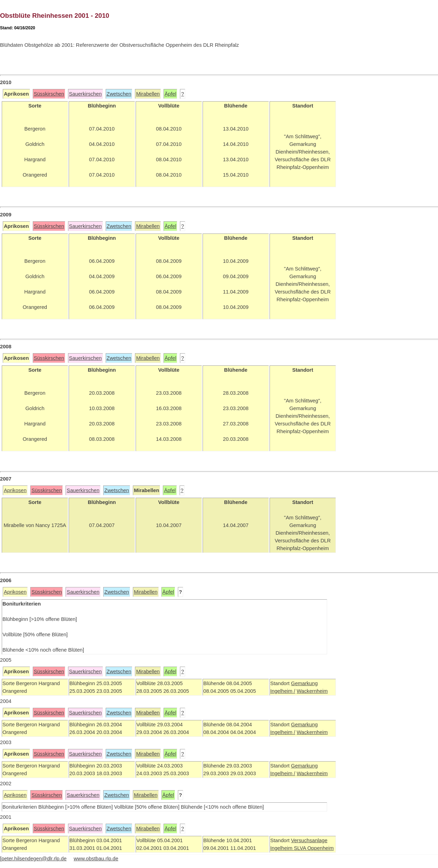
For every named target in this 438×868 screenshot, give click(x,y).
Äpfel (170, 94)
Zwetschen (119, 94)
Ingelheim (282, 848)
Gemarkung (304, 683)
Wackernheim (312, 691)
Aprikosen (15, 490)
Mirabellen (148, 94)
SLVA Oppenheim (314, 848)
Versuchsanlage (309, 840)
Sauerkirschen (85, 94)
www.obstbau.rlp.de (96, 859)
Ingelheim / (283, 691)
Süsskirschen (49, 94)
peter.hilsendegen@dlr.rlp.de (34, 859)
